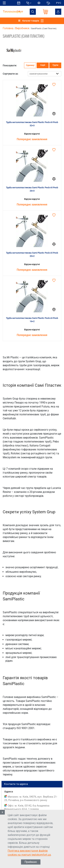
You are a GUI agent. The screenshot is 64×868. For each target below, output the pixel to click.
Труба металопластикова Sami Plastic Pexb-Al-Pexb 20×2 (32, 254)
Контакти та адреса (32, 784)
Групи (55, 65)
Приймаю (31, 862)
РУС (59, 3)
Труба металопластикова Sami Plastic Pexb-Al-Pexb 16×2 (32, 320)
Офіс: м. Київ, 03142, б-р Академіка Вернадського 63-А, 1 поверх (27, 807)
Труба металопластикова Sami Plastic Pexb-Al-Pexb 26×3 (32, 189)
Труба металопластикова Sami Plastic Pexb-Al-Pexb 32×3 (32, 124)
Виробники (22, 28)
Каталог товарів (31, 21)
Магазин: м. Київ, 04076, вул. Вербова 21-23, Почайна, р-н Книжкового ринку (31, 798)
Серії (43, 65)
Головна (8, 28)
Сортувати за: (11, 74)
